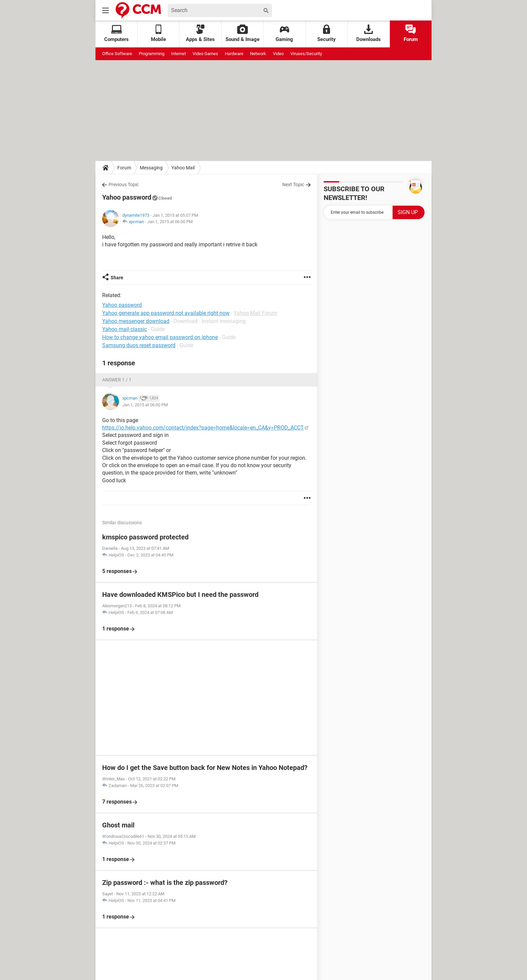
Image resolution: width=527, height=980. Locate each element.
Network (258, 54)
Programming (152, 54)
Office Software (117, 54)
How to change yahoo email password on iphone (160, 337)
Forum (411, 33)
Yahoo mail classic (125, 329)
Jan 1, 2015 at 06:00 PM (170, 222)
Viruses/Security (306, 54)
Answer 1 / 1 (117, 380)
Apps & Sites (200, 33)
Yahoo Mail (183, 168)
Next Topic (293, 185)
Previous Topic (124, 185)
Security (327, 33)
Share (117, 278)
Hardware (234, 54)
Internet (178, 54)
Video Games (205, 54)
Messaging (151, 168)
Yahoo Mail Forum (255, 313)
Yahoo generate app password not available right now (166, 313)
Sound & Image (242, 33)
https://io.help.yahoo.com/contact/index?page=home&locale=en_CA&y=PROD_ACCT (203, 428)
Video (278, 54)
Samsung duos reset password (139, 345)
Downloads (369, 33)
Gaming (284, 33)
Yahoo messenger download (136, 321)
